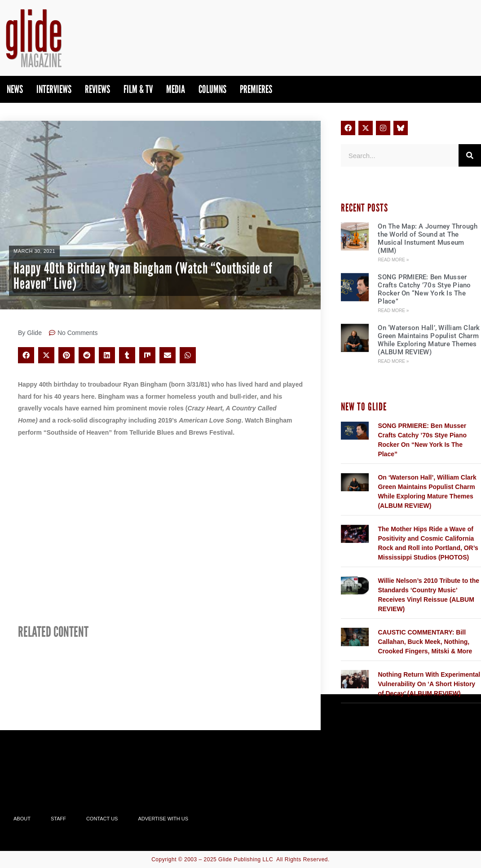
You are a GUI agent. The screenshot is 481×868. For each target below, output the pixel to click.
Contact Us (102, 819)
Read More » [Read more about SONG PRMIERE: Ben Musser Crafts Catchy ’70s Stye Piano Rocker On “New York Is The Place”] (393, 311)
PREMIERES (256, 89)
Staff (58, 819)
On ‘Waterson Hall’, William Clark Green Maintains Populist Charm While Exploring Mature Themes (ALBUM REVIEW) (429, 340)
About (22, 819)
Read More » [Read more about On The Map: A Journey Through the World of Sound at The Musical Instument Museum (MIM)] (393, 260)
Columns (212, 89)
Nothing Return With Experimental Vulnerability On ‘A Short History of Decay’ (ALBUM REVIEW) (429, 684)
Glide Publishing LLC (246, 859)
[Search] (470, 155)
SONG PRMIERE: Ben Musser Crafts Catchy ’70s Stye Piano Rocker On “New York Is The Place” (424, 289)
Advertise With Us (163, 819)
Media (176, 89)
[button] (26, 355)
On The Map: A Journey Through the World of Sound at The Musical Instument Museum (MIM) (428, 238)
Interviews (54, 89)
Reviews (97, 89)
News (15, 89)
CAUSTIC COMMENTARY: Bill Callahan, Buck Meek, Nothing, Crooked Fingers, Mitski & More (425, 642)
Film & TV (138, 89)
